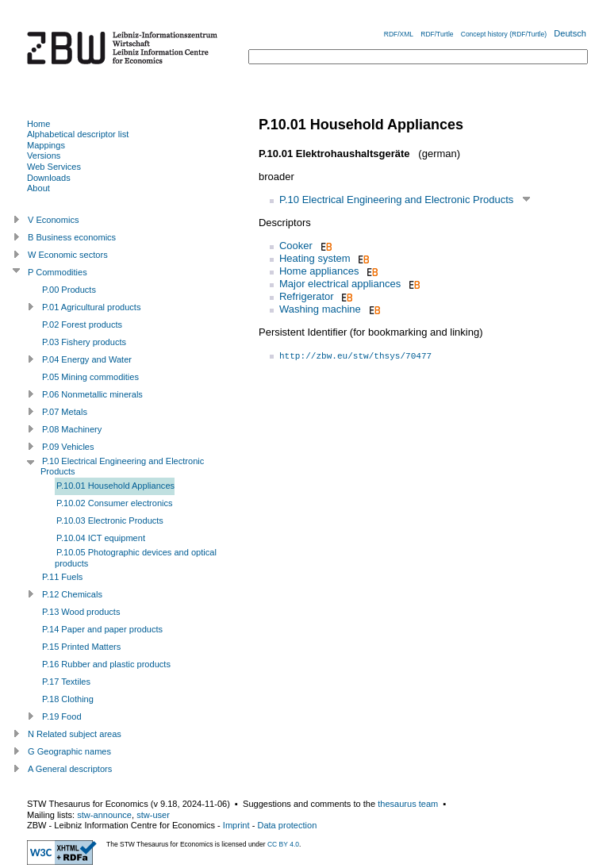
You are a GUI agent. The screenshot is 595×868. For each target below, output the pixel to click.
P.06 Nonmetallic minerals (92, 394)
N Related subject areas (75, 734)
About (38, 188)
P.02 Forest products (82, 325)
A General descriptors (70, 769)
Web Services (54, 167)
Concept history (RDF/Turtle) (504, 34)
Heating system (315, 258)
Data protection (287, 825)
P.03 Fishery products (84, 342)
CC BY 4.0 (283, 844)
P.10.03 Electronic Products (110, 520)
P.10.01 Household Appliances (115, 486)
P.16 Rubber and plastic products (106, 664)
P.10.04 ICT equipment (101, 538)
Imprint (236, 825)
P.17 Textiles (66, 682)
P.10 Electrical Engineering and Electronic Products (396, 200)
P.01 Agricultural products (91, 307)
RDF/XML (399, 34)
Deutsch (570, 33)
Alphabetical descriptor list (78, 134)
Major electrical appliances (340, 284)
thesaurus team (408, 804)
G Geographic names (69, 751)
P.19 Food (62, 716)
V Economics (53, 220)
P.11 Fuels (62, 577)
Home (38, 124)
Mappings (46, 145)
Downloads (49, 178)
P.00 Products (69, 290)
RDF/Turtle (437, 34)
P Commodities (58, 272)
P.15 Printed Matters (81, 647)
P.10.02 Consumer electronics (115, 503)
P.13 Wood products (81, 612)
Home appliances (319, 271)
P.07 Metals (65, 412)
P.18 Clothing (68, 699)
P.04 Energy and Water (87, 359)
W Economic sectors (68, 255)
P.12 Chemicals (72, 594)
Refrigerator (307, 296)
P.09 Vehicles (68, 447)
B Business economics (72, 237)
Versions (44, 156)
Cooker (296, 246)
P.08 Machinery (72, 429)
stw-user (153, 815)
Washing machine (320, 309)
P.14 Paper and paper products (102, 629)
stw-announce (104, 815)
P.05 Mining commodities (90, 377)
